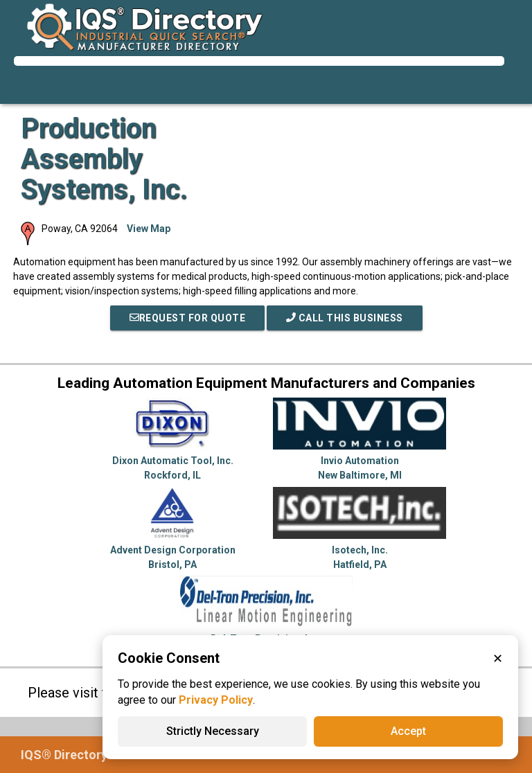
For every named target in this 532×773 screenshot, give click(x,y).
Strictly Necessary (213, 731)
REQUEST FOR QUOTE (188, 318)
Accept (408, 731)
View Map (149, 229)
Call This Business (345, 318)
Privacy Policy (216, 700)
